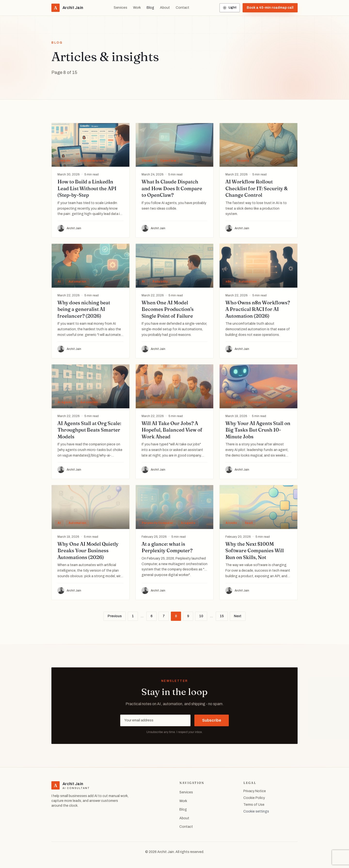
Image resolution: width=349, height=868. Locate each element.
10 (201, 616)
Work (137, 8)
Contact (182, 8)
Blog (150, 8)
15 (222, 616)
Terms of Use (254, 805)
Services (120, 8)
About (165, 8)
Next (238, 616)
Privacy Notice (255, 791)
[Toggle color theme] (230, 8)
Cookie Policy (254, 798)
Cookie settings (256, 811)
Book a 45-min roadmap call (270, 8)
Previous (115, 616)
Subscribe (212, 720)
